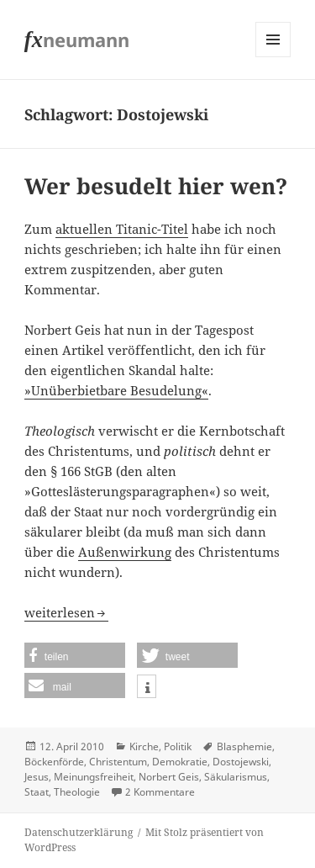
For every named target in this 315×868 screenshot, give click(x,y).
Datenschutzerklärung (79, 832)
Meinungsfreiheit (94, 777)
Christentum (118, 762)
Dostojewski (241, 762)
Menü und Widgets (273, 57)
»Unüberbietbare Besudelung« (116, 390)
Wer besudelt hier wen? (156, 186)
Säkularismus (236, 777)
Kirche (144, 746)
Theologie (77, 792)
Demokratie (180, 762)
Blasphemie (244, 746)
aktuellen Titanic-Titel (122, 229)
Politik (178, 746)
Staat (37, 792)
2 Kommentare (160, 792)
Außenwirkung (125, 552)
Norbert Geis (169, 777)
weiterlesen (66, 612)
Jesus (37, 777)
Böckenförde (54, 762)
